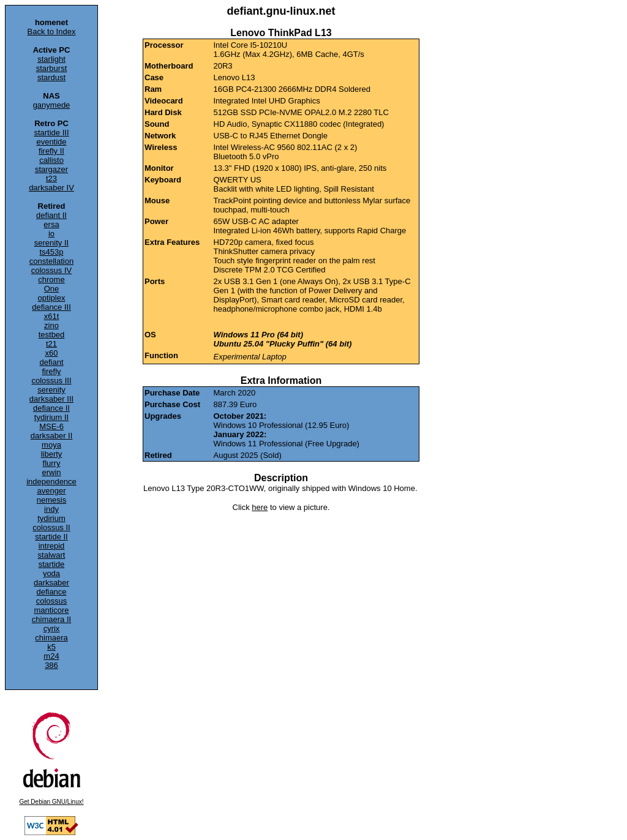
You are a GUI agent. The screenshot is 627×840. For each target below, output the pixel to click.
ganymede (52, 105)
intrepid (52, 546)
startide (52, 564)
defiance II (51, 408)
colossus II (51, 527)
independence (51, 482)
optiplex (52, 298)
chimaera (51, 638)
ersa (51, 224)
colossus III (51, 381)
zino (51, 325)
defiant (51, 362)
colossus (52, 601)
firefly (51, 371)
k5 (51, 647)
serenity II (51, 243)
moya (51, 445)
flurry (52, 463)
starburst (52, 68)
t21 (51, 344)
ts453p (51, 252)
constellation (51, 261)
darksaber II (52, 436)
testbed (52, 335)
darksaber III (51, 399)
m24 (51, 656)
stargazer (51, 169)
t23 (51, 178)
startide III (51, 133)
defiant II (51, 215)
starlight (51, 59)
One (52, 289)
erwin (51, 472)
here (260, 507)
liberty (52, 454)
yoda (51, 573)
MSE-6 (51, 426)
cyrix (52, 628)
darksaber (51, 583)
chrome (51, 279)
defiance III (51, 307)
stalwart (52, 555)
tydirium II (51, 417)
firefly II (51, 151)
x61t (52, 316)
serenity (51, 390)
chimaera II (51, 619)
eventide (51, 142)
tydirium (51, 518)
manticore (51, 610)
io (51, 234)
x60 (52, 353)
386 (51, 665)
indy (51, 509)
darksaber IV (51, 188)
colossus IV (51, 270)
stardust (51, 77)
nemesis (51, 500)
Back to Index (52, 32)
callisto (51, 160)
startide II (51, 537)
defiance (51, 592)
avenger (52, 491)
